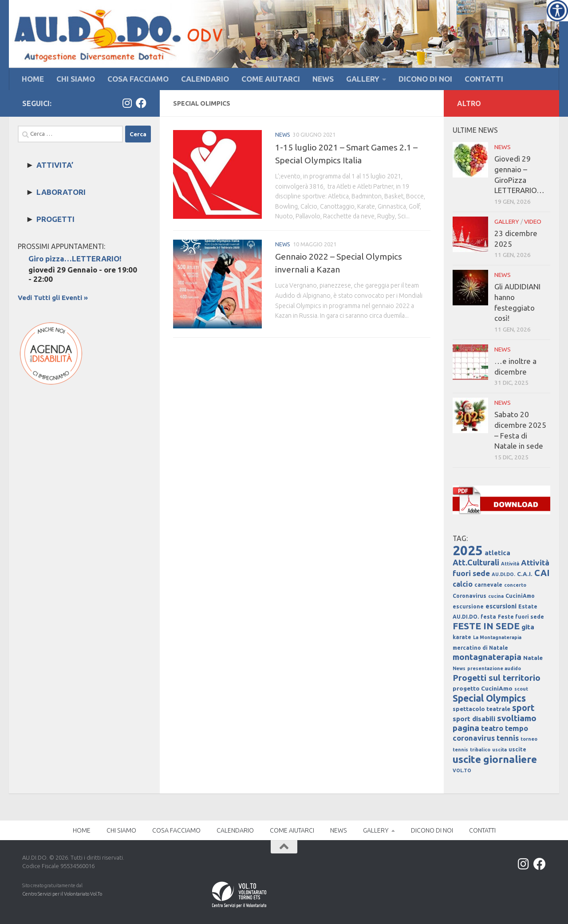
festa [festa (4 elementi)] (488, 617)
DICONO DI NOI (425, 79)
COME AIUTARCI (271, 79)
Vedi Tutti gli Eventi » (53, 298)
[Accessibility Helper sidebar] (557, 11)
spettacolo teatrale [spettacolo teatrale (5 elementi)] (481, 709)
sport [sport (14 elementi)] (523, 708)
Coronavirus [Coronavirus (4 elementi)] (469, 596)
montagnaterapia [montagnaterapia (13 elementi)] (487, 657)
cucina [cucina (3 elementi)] (496, 596)
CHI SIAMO (76, 79)
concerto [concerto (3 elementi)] (515, 585)
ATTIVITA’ (55, 165)
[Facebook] (141, 103)
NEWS (323, 79)
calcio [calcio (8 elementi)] (463, 584)
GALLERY (363, 79)
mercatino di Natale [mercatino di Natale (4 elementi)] (480, 648)
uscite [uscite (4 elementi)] (517, 749)
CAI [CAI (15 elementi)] (542, 573)
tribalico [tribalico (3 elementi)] (480, 750)
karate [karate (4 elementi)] (462, 637)
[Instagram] (127, 103)
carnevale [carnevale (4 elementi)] (488, 585)
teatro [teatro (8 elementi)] (492, 728)
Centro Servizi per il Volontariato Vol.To (62, 894)
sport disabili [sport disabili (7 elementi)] (474, 719)
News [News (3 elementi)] (459, 668)
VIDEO (533, 221)
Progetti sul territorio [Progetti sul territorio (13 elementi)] (497, 678)
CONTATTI (484, 79)
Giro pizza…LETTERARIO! (75, 259)
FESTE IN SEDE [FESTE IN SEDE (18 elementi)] (486, 626)
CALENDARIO (205, 79)
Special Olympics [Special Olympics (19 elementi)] (489, 698)
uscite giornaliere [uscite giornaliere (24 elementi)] (495, 759)
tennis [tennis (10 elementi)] (508, 738)
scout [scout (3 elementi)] (521, 689)
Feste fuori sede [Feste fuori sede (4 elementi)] (521, 617)
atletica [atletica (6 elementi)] (497, 553)
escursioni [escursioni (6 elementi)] (501, 606)
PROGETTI (55, 219)
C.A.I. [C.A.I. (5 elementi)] (525, 574)
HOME (33, 79)
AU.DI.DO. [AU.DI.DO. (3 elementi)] (503, 574)
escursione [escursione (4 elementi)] (468, 606)
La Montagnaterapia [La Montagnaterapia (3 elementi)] (497, 637)
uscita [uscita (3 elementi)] (499, 750)
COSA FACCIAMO (138, 79)
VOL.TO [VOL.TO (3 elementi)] (462, 770)
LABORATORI (61, 192)
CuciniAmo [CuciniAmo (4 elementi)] (520, 596)
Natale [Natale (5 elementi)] (533, 658)
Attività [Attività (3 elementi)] (510, 564)
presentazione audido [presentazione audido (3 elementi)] (494, 668)
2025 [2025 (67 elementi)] (468, 551)
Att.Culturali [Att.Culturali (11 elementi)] (476, 562)
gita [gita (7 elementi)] (528, 627)
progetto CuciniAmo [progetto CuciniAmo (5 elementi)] (483, 689)
